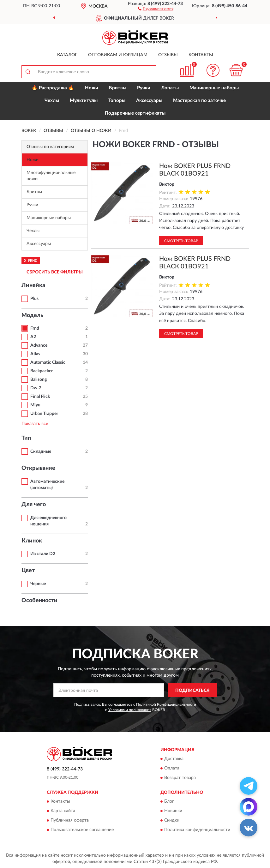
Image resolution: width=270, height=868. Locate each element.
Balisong (39, 380)
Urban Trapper (44, 414)
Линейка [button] (33, 285)
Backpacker (42, 371)
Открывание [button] (38, 468)
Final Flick (40, 397)
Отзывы (168, 55)
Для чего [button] (34, 505)
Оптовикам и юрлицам (118, 55)
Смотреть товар (181, 241)
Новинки (173, 811)
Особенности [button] (39, 601)
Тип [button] (26, 438)
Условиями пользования (130, 710)
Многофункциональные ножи (51, 176)
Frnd (35, 328)
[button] (156, 8)
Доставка (174, 759)
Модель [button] (32, 315)
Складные (41, 452)
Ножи (92, 88)
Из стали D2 (43, 554)
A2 (33, 337)
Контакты (201, 55)
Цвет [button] (28, 571)
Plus (34, 299)
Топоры (117, 101)
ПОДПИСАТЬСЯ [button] (192, 691)
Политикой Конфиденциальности (166, 704)
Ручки (144, 88)
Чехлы (52, 101)
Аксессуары (149, 101)
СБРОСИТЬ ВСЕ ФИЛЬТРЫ (55, 272)
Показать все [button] (35, 424)
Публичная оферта (70, 821)
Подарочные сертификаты (135, 113)
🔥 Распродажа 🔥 (53, 88)
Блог (169, 802)
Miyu (35, 405)
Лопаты (170, 88)
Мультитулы (84, 101)
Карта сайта (63, 811)
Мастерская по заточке (199, 101)
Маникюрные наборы (214, 88)
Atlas (35, 354)
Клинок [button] (32, 541)
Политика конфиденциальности (197, 830)
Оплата (172, 768)
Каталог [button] (67, 55)
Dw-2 (36, 388)
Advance (39, 345)
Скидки (172, 821)
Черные (38, 584)
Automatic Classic (48, 362)
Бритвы (118, 88)
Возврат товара (180, 778)
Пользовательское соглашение (82, 830)
